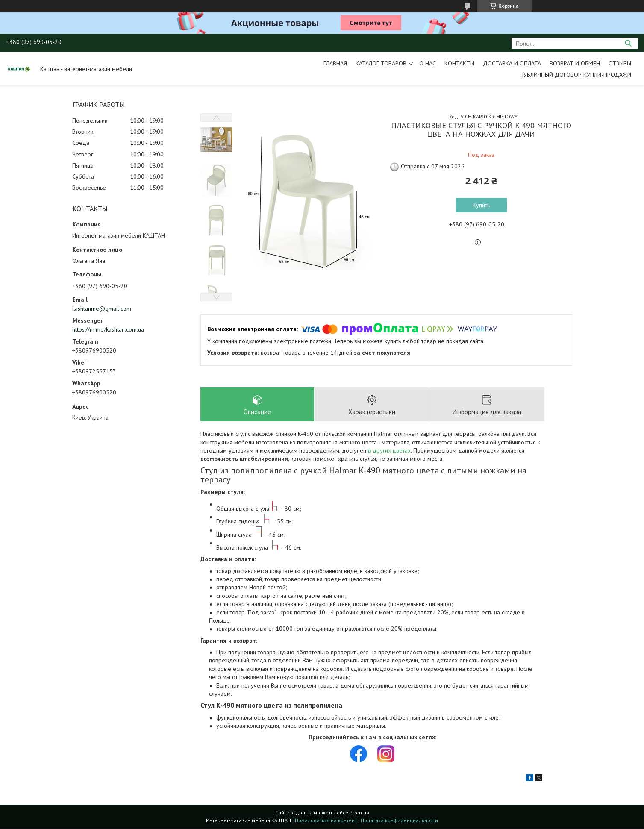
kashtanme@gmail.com (102, 309)
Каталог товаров (381, 63)
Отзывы (620, 63)
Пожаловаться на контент (326, 821)
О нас (428, 63)
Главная (335, 63)
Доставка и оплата (512, 63)
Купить (481, 205)
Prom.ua (359, 813)
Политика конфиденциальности (399, 821)
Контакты (459, 63)
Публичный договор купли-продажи (575, 75)
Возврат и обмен (575, 63)
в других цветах (389, 451)
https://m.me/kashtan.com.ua (108, 329)
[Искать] (628, 43)
